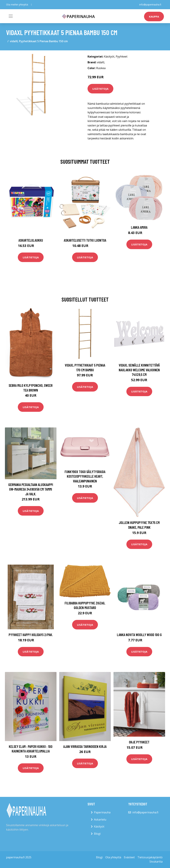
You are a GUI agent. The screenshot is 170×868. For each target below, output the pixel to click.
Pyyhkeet (122, 56)
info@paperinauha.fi (150, 5)
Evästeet (129, 857)
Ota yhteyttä (113, 857)
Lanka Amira (139, 227)
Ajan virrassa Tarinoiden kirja (85, 746)
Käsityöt (109, 56)
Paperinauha (102, 812)
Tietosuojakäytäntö (150, 857)
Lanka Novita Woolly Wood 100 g (139, 635)
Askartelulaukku (31, 240)
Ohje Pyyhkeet (139, 742)
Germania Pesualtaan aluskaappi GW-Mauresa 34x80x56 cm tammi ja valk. (31, 489)
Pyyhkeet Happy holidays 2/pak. (31, 635)
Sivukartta (156, 862)
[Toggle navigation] (11, 16)
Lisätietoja (100, 89)
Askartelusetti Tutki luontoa (85, 240)
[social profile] (31, 5)
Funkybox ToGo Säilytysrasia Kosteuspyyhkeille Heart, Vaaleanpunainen (85, 476)
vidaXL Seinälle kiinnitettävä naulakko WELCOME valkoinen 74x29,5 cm (139, 370)
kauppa (154, 17)
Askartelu (100, 820)
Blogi (97, 834)
